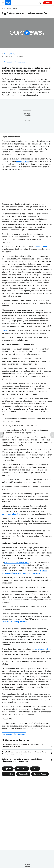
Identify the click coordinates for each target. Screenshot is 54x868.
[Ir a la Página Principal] (8, 3)
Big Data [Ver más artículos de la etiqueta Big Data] (8, 769)
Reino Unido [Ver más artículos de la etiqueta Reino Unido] (22, 769)
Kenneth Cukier (22, 161)
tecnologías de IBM (42, 649)
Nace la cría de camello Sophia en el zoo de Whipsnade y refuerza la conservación (22, 746)
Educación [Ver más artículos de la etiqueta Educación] (9, 774)
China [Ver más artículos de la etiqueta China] (35, 769)
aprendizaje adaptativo (11, 514)
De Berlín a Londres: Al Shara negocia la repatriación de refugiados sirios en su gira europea (22, 760)
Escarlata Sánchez (10, 54)
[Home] (2, 8)
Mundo (15, 9)
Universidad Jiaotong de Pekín (17, 563)
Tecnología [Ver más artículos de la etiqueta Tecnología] (23, 774)
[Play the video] (27, 33)
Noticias (8, 9)
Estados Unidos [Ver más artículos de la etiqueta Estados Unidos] (40, 774)
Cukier (4, 330)
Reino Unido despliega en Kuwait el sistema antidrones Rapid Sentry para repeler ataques (24, 753)
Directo (48, 3)
